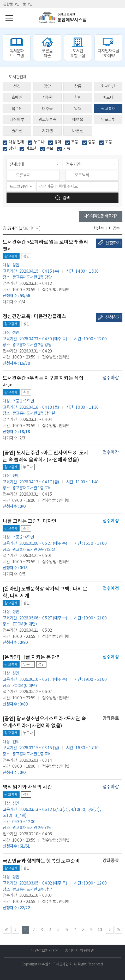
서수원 (47, 97)
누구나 (39, 142)
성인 (12, 148)
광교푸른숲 (47, 120)
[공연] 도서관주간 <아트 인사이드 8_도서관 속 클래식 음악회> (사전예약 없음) (45, 456)
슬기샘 (17, 131)
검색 (66, 198)
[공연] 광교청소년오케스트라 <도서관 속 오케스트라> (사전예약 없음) (44, 722)
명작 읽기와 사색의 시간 (27, 787)
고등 (108, 142)
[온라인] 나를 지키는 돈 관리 (32, 657)
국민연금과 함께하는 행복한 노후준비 (41, 861)
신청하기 (113, 243)
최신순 (99, 228)
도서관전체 (18, 77)
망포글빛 (108, 120)
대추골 (47, 109)
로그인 (28, 4)
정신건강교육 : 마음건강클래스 (34, 316)
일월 (78, 109)
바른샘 (78, 131)
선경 (17, 86)
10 (100, 930)
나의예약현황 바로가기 (101, 216)
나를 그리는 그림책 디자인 (30, 521)
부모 (50, 148)
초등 (75, 142)
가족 (67, 148)
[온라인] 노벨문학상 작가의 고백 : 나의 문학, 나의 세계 (45, 592)
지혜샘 (47, 131)
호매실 (17, 97)
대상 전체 (16, 142)
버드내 (108, 97)
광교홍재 (108, 109)
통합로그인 (11, 4)
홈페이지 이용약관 (79, 950)
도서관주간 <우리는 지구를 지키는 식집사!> (43, 382)
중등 (91, 142)
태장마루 (17, 120)
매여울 (78, 120)
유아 (58, 142)
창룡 (78, 86)
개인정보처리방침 (45, 950)
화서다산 (108, 86)
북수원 (17, 109)
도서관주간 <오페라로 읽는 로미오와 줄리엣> (45, 245)
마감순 (114, 228)
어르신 (31, 148)
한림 (78, 97)
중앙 (47, 86)
